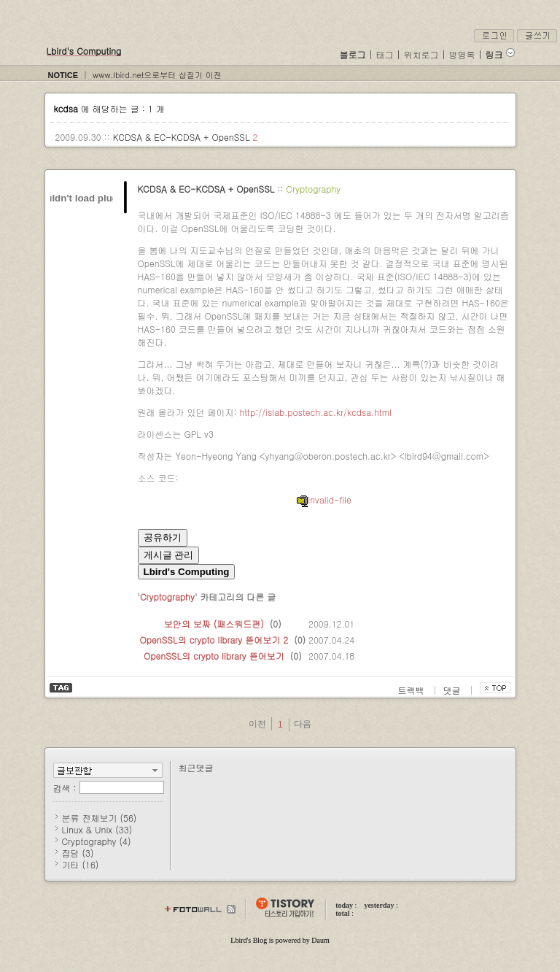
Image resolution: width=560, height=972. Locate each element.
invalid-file (324, 499)
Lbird (238, 940)
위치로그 (421, 54)
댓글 (454, 690)
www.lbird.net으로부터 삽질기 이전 (157, 75)
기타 (81, 864)
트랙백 (413, 690)
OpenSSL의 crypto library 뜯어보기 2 (214, 640)
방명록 (462, 54)
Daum (320, 940)
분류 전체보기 (100, 818)
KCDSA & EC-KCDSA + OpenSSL (183, 137)
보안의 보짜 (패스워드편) (214, 624)
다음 (303, 724)
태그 (385, 54)
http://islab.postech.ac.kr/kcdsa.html (316, 412)
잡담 (78, 853)
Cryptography (313, 189)
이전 (257, 724)
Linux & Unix (97, 829)
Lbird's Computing (84, 51)
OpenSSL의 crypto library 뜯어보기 (214, 656)
